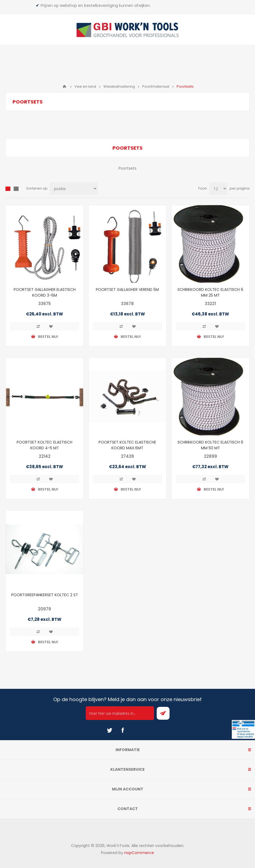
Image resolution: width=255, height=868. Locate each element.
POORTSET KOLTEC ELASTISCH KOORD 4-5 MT (45, 445)
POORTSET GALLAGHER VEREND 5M (127, 290)
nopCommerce (139, 853)
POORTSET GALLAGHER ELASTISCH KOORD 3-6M (45, 292)
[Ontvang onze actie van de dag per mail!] (120, 713)
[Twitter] (109, 730)
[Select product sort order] (74, 189)
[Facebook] (123, 730)
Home (64, 87)
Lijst (16, 189)
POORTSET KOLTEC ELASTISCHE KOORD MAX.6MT (127, 445)
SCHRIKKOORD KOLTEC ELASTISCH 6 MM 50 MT (210, 445)
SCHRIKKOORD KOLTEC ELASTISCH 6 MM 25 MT (210, 292)
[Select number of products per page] (218, 189)
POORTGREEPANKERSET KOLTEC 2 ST (45, 595)
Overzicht (8, 189)
